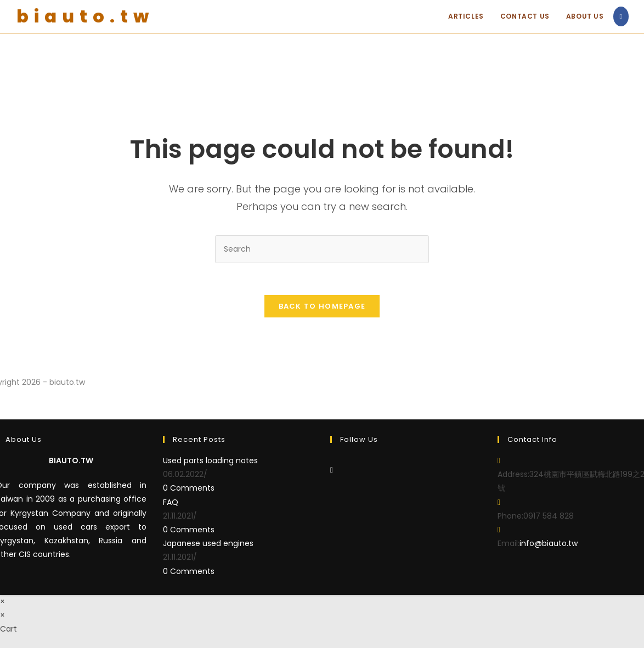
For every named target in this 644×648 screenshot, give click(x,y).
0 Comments (189, 489)
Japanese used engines (208, 544)
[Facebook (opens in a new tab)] (621, 16)
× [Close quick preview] (2, 602)
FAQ (171, 503)
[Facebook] (332, 471)
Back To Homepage (322, 307)
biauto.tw (85, 16)
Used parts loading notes (210, 462)
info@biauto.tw (549, 544)
